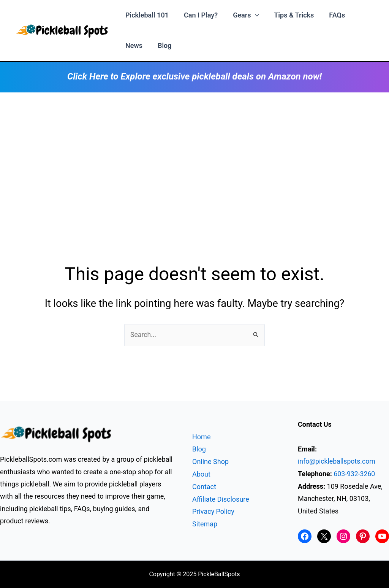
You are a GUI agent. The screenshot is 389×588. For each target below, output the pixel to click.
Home (201, 437)
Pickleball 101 (146, 15)
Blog (162, 45)
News (133, 45)
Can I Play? (198, 15)
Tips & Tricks (289, 15)
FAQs (330, 15)
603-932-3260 (355, 474)
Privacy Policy (213, 511)
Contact (204, 487)
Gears (242, 15)
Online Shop (210, 462)
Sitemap (205, 524)
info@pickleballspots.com (337, 462)
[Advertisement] (194, 149)
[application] (251, 15)
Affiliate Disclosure (221, 499)
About (201, 474)
